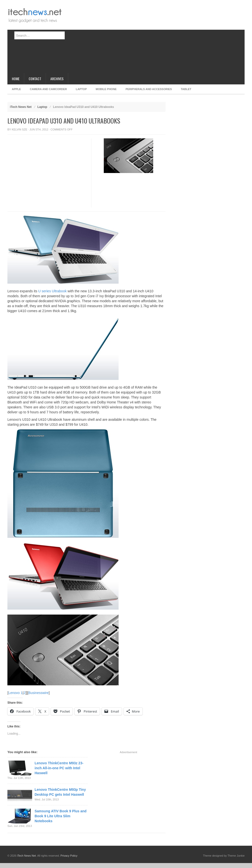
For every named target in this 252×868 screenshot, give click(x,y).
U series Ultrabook (52, 291)
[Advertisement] (142, 38)
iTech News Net (21, 107)
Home (16, 79)
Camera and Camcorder (48, 89)
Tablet (186, 89)
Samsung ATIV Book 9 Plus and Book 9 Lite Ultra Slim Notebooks (61, 816)
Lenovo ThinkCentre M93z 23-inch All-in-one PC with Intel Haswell (59, 768)
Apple (16, 89)
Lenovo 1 (16, 693)
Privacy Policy (69, 856)
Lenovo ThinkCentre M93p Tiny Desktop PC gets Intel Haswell (60, 792)
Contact (35, 79)
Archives (57, 79)
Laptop (81, 89)
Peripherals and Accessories (149, 89)
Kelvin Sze (20, 129)
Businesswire (39, 693)
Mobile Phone (106, 89)
